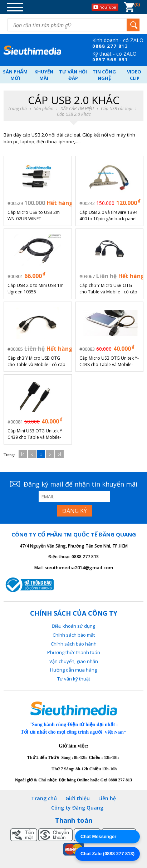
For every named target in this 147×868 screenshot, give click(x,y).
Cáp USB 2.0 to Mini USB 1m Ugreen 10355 (36, 289)
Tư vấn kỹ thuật (74, 679)
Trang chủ (17, 109)
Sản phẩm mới (15, 75)
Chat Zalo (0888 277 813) (107, 854)
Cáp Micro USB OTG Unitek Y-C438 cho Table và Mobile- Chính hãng (109, 361)
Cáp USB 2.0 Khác (74, 114)
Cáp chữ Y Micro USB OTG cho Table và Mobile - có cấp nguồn (108, 289)
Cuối (59, 454)
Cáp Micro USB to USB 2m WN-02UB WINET (34, 215)
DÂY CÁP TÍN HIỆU (77, 109)
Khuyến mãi (44, 75)
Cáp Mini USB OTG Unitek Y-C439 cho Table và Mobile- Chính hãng (36, 434)
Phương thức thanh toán (74, 652)
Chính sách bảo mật (74, 635)
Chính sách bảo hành (74, 644)
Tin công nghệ (104, 75)
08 (95, 46)
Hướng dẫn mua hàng (73, 670)
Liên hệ (107, 798)
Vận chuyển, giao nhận (74, 661)
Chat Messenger (98, 836)
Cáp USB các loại (117, 109)
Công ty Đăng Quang (77, 808)
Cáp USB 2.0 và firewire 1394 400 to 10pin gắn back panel (108, 215)
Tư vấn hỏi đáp (73, 75)
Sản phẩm (44, 109)
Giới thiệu (78, 798)
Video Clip (135, 75)
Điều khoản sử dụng (73, 626)
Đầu (23, 454)
